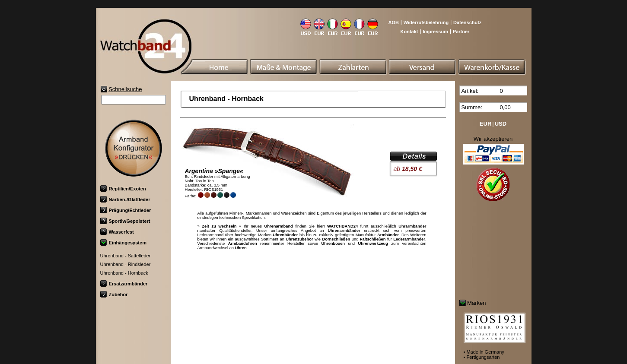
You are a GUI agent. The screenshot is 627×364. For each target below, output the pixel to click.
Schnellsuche (125, 89)
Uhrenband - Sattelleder (126, 256)
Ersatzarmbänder (124, 284)
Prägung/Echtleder (126, 210)
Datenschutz (467, 22)
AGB (393, 22)
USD (501, 124)
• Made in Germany (484, 352)
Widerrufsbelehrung (426, 22)
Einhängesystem (123, 243)
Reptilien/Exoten (123, 189)
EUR (485, 124)
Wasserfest (117, 232)
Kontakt (409, 32)
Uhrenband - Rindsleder (126, 264)
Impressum (435, 32)
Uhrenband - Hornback (124, 273)
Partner (461, 32)
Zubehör (114, 294)
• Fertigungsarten (482, 357)
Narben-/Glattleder (125, 199)
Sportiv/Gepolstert (125, 221)
